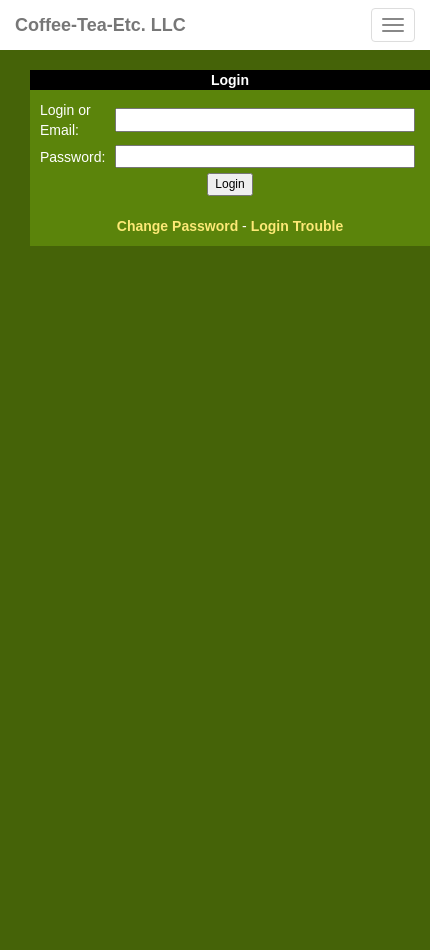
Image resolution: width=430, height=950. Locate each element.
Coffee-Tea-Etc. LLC (100, 25)
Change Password (177, 226)
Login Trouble (297, 226)
